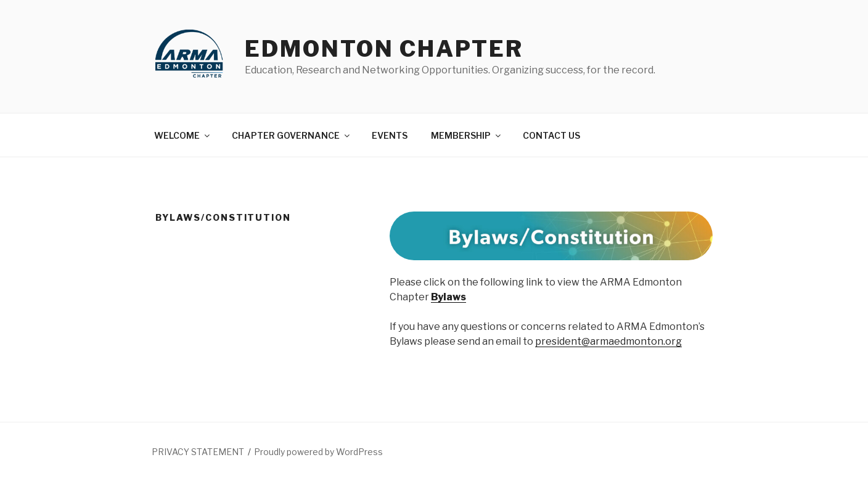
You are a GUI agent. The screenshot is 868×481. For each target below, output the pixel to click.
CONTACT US (551, 135)
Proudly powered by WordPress (318, 452)
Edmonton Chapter (384, 49)
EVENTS (390, 135)
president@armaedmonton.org (608, 341)
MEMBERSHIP (467, 135)
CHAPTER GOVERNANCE (292, 135)
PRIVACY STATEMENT (198, 452)
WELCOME (183, 135)
